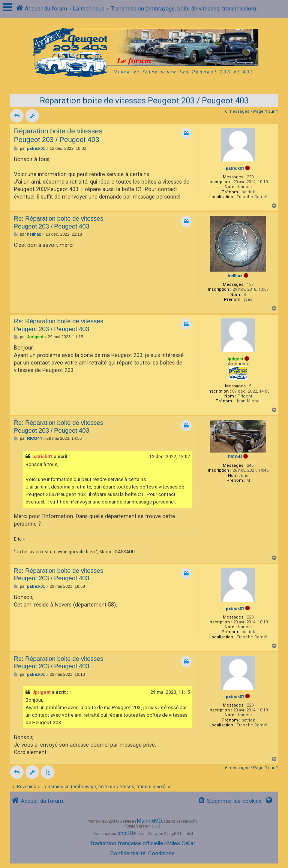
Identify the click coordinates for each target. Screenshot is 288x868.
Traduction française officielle (127, 843)
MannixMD (149, 821)
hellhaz (235, 276)
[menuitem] (230, 801)
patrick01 (235, 168)
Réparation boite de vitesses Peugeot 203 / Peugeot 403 (144, 101)
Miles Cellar (181, 843)
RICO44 (235, 457)
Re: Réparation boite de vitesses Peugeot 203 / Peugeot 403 (58, 222)
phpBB (125, 833)
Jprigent (235, 359)
